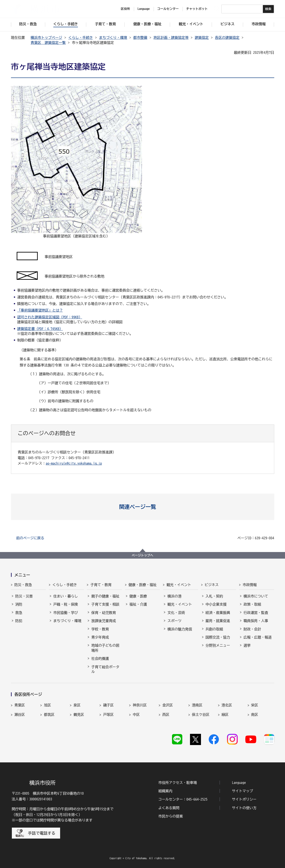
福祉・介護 (138, 604)
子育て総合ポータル (105, 669)
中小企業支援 (216, 604)
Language (239, 783)
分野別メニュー (218, 645)
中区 (136, 715)
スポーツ (174, 621)
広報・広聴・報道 (258, 637)
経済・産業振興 (218, 613)
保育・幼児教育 (104, 613)
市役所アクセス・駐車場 (178, 783)
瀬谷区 (20, 715)
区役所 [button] (125, 9)
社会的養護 (100, 659)
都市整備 (140, 38)
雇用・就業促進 (218, 621)
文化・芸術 (176, 613)
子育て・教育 (101, 585)
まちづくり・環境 (113, 38)
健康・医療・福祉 (143, 585)
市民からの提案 (171, 816)
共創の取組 (214, 629)
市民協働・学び (66, 613)
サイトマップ (242, 791)
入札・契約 (214, 596)
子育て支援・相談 (105, 604)
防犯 (19, 621)
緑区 (225, 715)
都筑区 (49, 715)
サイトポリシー (244, 799)
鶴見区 (79, 715)
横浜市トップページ (47, 38)
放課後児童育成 (104, 621)
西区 (166, 715)
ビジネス (212, 585)
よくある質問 (169, 808)
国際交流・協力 (218, 637)
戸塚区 (108, 715)
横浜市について (256, 596)
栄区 (255, 705)
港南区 (197, 705)
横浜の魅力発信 (180, 629)
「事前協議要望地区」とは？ (40, 310)
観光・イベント (179, 585)
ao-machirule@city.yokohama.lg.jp (74, 463)
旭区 (47, 705)
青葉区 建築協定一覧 (48, 43)
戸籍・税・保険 (66, 604)
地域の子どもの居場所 (105, 648)
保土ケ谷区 (201, 715)
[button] (142, 507)
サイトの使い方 (244, 808)
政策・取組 (252, 604)
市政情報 (250, 585)
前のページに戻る (30, 538)
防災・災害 (24, 596)
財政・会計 (252, 629)
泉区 (77, 705)
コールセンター (168, 9)
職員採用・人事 (256, 621)
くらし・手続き (81, 38)
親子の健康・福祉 (105, 596)
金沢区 (168, 705)
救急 (19, 613)
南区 (255, 715)
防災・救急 (23, 585)
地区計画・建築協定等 (171, 38)
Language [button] (144, 9)
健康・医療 (138, 596)
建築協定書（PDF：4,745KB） (40, 329)
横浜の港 (174, 596)
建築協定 (202, 38)
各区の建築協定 (227, 38)
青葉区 (20, 705)
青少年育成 (100, 637)
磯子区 (108, 705)
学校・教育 (100, 629)
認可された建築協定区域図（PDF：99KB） (50, 317)
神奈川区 (140, 705)
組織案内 (165, 791)
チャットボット (197, 9)
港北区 (227, 705)
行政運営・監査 (256, 613)
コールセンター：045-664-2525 (183, 799)
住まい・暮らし (66, 596)
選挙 (247, 645)
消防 (19, 604)
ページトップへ (143, 555)
